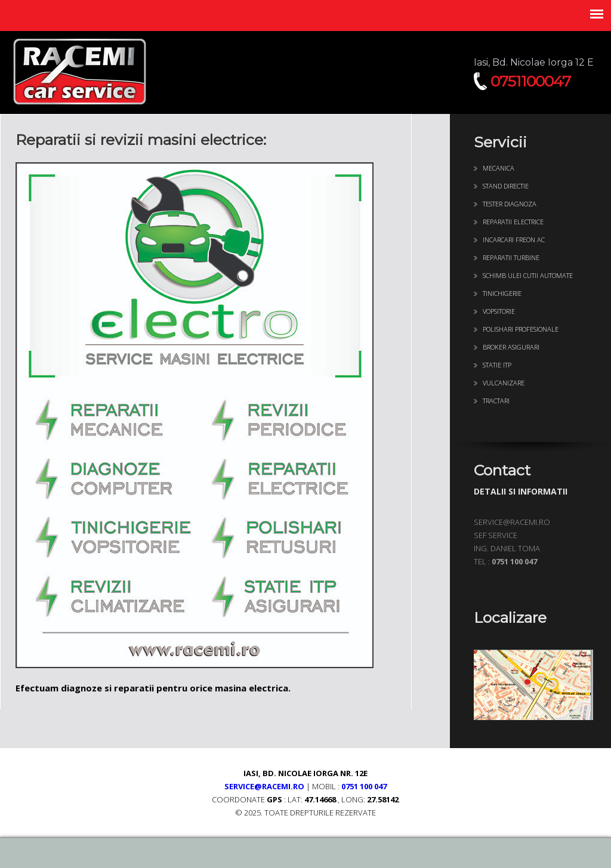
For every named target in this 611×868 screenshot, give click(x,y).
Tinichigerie (502, 293)
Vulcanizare (504, 383)
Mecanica (499, 168)
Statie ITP (497, 365)
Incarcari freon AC (514, 240)
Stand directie (506, 186)
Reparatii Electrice (513, 222)
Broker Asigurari (511, 347)
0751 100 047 (364, 786)
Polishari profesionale (521, 329)
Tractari (496, 401)
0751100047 (530, 81)
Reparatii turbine (511, 257)
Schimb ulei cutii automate (528, 275)
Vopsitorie (499, 311)
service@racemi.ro (264, 786)
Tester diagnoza (510, 204)
